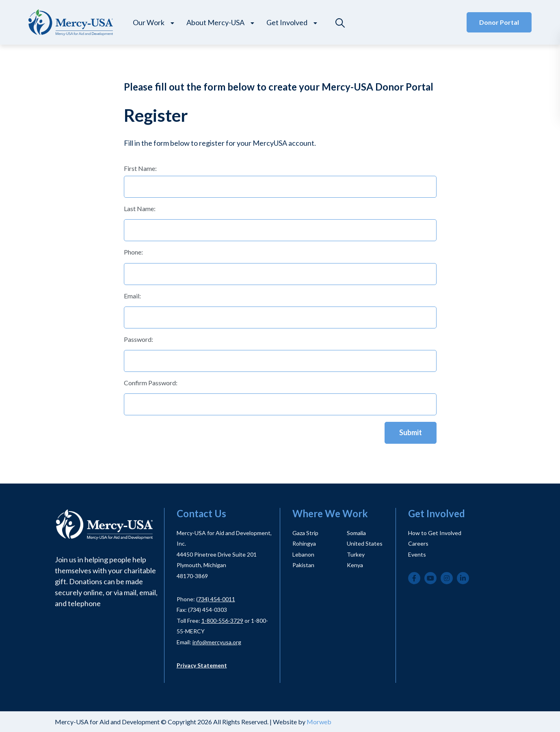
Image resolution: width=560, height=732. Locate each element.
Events (417, 554)
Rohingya (304, 543)
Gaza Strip (305, 533)
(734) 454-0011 (216, 599)
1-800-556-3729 (222, 621)
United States (365, 543)
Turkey (356, 554)
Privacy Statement (202, 665)
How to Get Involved (435, 533)
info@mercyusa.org (217, 642)
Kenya (355, 565)
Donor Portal (499, 22)
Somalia (356, 533)
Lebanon (303, 554)
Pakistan (303, 565)
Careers (418, 543)
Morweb (319, 722)
